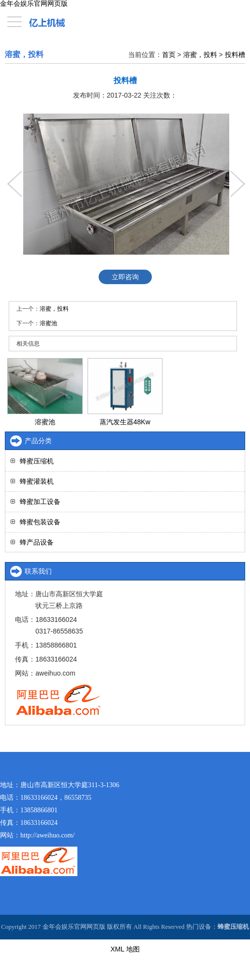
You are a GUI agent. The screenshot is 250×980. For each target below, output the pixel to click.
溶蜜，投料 (200, 55)
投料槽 (235, 55)
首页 (169, 55)
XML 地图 (125, 949)
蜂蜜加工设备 (40, 502)
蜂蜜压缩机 (37, 461)
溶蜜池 (48, 323)
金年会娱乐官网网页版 (34, 4)
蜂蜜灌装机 (37, 481)
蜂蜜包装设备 (40, 522)
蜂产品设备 (37, 542)
